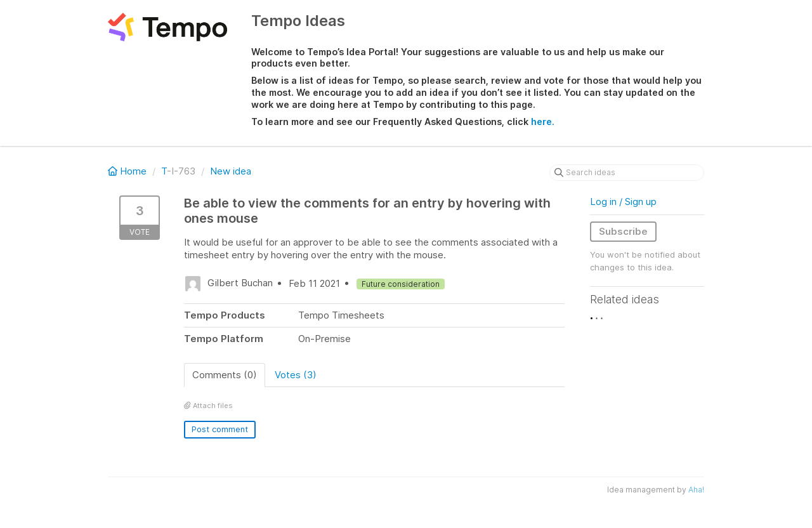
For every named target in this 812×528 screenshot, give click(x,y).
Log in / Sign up (623, 201)
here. (543, 122)
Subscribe (623, 231)
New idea (231, 171)
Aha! (696, 490)
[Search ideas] (627, 173)
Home (128, 171)
